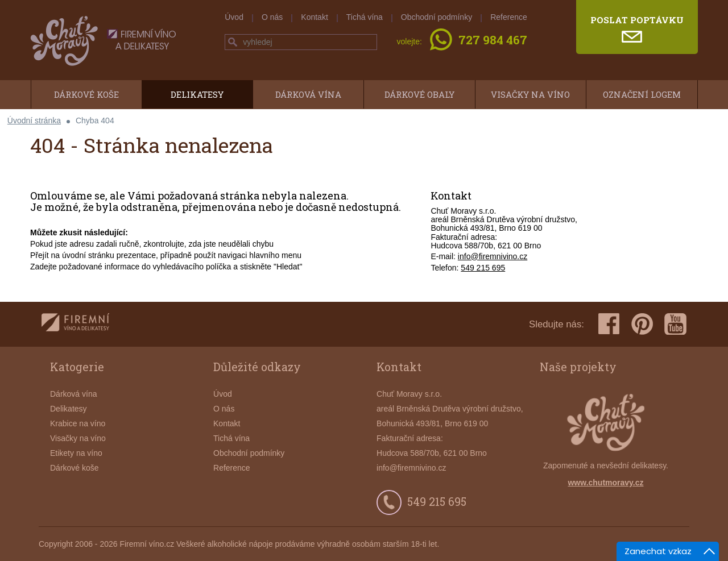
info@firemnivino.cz (493, 256)
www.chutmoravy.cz (605, 483)
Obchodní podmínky (437, 17)
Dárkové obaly (419, 94)
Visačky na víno (530, 94)
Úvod (234, 17)
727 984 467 (493, 41)
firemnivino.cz (75, 324)
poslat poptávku (637, 20)
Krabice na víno (78, 423)
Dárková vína (308, 94)
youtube (675, 324)
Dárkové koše (86, 94)
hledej (233, 42)
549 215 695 (483, 268)
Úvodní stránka (34, 120)
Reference (509, 17)
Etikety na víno (76, 453)
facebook (609, 324)
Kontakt (314, 17)
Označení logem (642, 94)
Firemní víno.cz (147, 544)
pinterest (642, 324)
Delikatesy (197, 94)
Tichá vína (365, 17)
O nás (272, 17)
